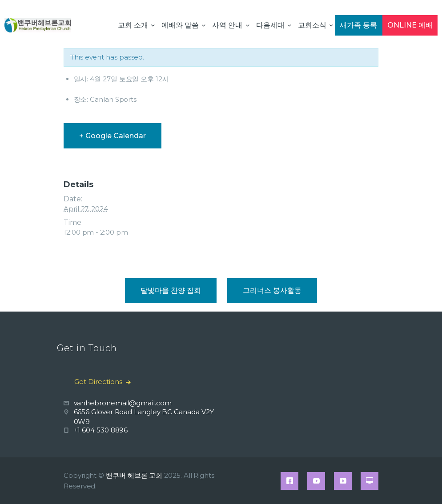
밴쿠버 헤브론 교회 (134, 475)
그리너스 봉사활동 (272, 290)
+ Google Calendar (113, 136)
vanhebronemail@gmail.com (123, 403)
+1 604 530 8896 (101, 430)
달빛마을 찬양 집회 (171, 290)
